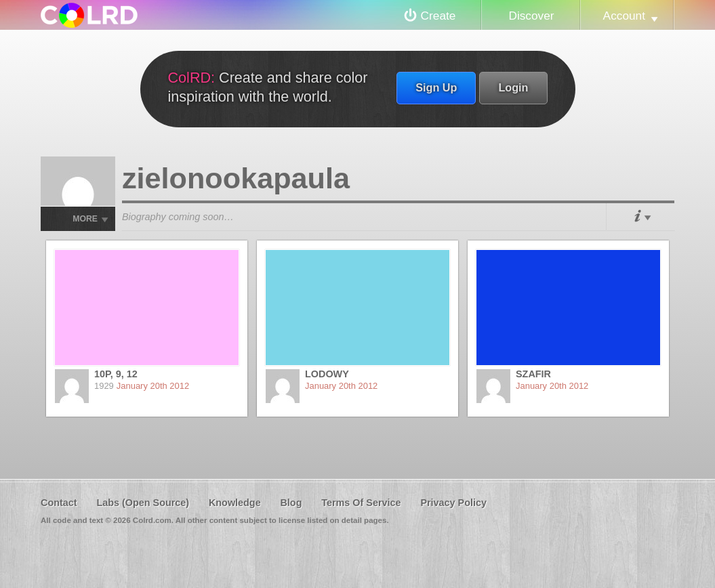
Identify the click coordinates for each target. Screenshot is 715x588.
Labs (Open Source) (143, 503)
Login (513, 87)
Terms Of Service (361, 503)
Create (438, 16)
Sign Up (436, 87)
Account (624, 16)
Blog (291, 503)
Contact (59, 503)
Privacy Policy (453, 503)
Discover (531, 16)
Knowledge (235, 503)
